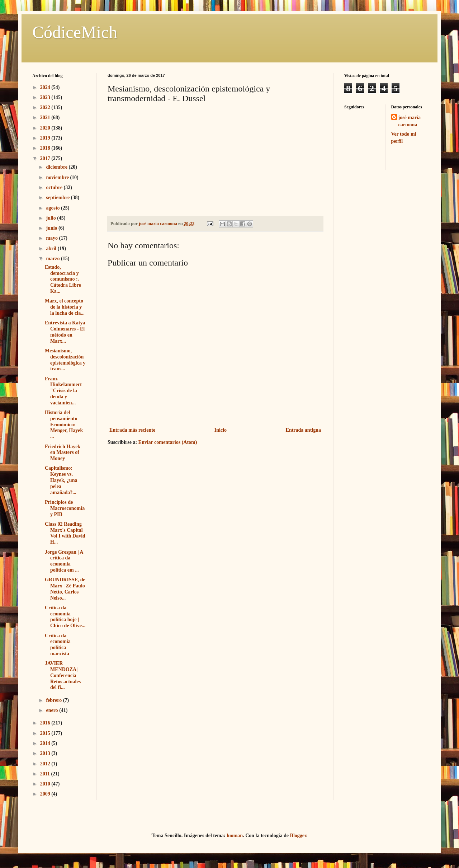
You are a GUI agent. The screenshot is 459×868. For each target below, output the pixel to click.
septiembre (58, 198)
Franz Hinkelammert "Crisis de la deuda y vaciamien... (63, 391)
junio (52, 228)
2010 (46, 784)
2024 (46, 87)
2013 (46, 753)
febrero (54, 700)
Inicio (221, 430)
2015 (46, 733)
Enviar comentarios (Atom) (168, 442)
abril (52, 248)
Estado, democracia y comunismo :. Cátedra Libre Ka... (63, 279)
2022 (46, 107)
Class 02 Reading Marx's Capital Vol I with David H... (65, 533)
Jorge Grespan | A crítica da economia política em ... (64, 561)
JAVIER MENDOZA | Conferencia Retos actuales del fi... (63, 675)
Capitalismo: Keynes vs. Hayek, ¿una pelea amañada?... (61, 480)
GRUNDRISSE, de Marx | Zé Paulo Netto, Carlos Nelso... (65, 589)
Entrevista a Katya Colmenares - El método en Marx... (65, 332)
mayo (52, 238)
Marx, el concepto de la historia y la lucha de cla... (65, 307)
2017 (46, 158)
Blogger (298, 836)
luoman (235, 836)
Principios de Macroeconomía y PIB (65, 508)
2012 (46, 764)
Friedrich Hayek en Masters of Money (63, 453)
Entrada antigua (303, 430)
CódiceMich (75, 32)
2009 (46, 794)
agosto (53, 208)
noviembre (58, 177)
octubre (55, 187)
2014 (46, 743)
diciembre (57, 167)
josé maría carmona (410, 121)
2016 (46, 723)
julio (51, 218)
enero (53, 710)
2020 (46, 128)
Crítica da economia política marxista (58, 645)
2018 (46, 148)
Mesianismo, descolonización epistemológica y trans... (65, 360)
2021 (46, 118)
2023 (46, 97)
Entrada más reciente (132, 430)
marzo (53, 259)
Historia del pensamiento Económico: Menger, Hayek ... (64, 424)
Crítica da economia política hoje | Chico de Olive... (65, 617)
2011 (46, 774)
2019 (46, 138)
